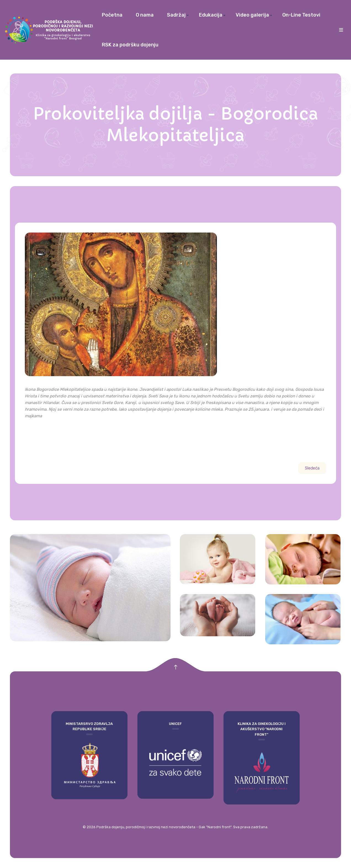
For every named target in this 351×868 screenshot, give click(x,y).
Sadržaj (176, 15)
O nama (145, 15)
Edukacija (211, 15)
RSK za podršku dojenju (130, 45)
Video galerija (252, 15)
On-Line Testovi (301, 15)
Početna (112, 15)
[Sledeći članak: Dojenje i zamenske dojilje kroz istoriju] (312, 468)
